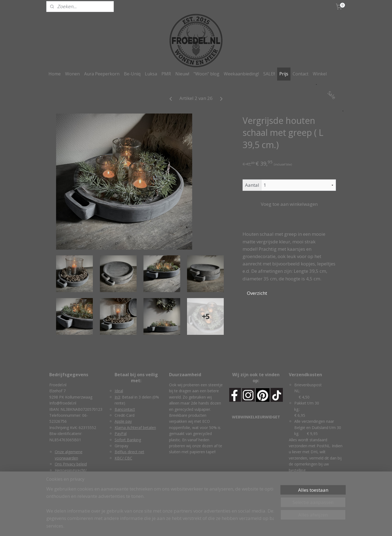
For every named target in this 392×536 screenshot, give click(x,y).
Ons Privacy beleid (71, 464)
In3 (117, 397)
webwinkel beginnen (205, 526)
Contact (301, 74)
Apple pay (123, 421)
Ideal (119, 391)
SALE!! (269, 74)
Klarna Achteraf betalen (135, 428)
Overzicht (257, 293)
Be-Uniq (132, 74)
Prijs (284, 74)
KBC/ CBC (123, 458)
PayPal (121, 434)
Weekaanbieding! (241, 74)
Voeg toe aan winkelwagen (289, 204)
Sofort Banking (128, 440)
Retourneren (66, 488)
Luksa (151, 74)
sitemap (173, 526)
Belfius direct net (129, 452)
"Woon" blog (206, 74)
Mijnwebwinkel (252, 526)
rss (184, 526)
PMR (166, 74)
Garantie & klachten (72, 482)
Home (55, 74)
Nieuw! (182, 74)
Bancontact (125, 409)
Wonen (72, 74)
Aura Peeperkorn (102, 74)
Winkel (320, 74)
